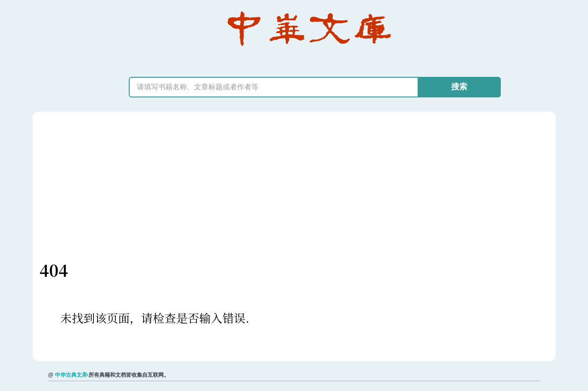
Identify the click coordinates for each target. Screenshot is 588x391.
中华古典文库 (71, 375)
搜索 (459, 87)
